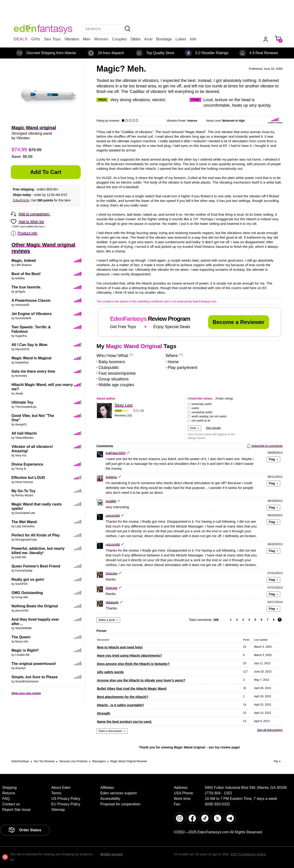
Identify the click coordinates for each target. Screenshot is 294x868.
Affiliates (107, 788)
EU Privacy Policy (66, 804)
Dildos (135, 39)
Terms (56, 793)
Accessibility (110, 799)
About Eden (61, 788)
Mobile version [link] (112, 854)
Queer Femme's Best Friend (36, 566)
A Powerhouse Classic (31, 300)
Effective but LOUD (28, 478)
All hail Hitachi (24, 433)
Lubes (181, 39)
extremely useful (202, 404)
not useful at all (201, 421)
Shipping (9, 788)
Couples (119, 39)
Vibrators (72, 39)
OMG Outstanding (27, 593)
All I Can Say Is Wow (29, 345)
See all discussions (270, 730)
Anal (148, 39)
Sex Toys (52, 39)
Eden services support (119, 793)
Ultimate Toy (22, 402)
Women (101, 39)
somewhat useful (202, 412)
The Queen (21, 637)
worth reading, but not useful (209, 416)
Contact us (11, 804)
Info (193, 39)
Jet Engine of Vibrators (32, 314)
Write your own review (26, 693)
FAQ (6, 799)
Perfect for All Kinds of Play (36, 535)
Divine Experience (27, 464)
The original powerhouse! (34, 664)
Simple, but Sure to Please (35, 677)
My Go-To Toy (23, 491)
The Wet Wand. (25, 522)
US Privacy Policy (66, 799)
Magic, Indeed (24, 261)
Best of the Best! (26, 274)
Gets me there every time (33, 371)
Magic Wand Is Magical (31, 358)
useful (195, 408)
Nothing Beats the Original (35, 606)
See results (213, 428)
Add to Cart (46, 172)
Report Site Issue (16, 810)
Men (87, 39)
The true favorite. (26, 287)
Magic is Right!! (25, 650)
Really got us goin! (28, 579)
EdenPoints (21, 200)
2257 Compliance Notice (248, 854)
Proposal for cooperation (120, 804)
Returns (9, 793)
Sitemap (58, 810)
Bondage (164, 39)
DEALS (21, 39)
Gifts (36, 39)
